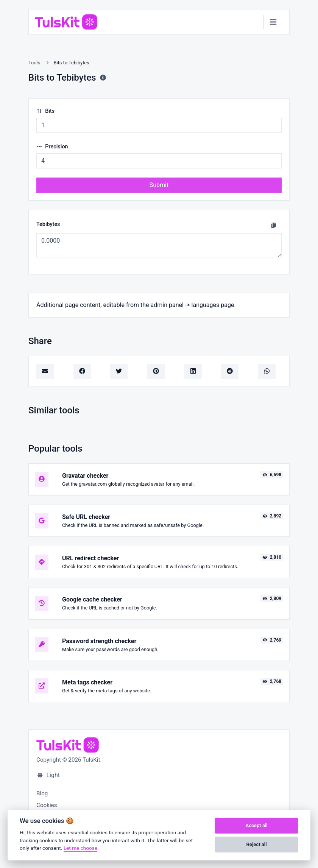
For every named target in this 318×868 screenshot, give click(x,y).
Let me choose (80, 848)
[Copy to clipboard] (274, 225)
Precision (52, 147)
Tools (34, 63)
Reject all (257, 844)
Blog (42, 793)
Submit (159, 185)
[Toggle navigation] (273, 22)
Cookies (47, 805)
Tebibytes (48, 224)
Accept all (256, 825)
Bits (45, 111)
